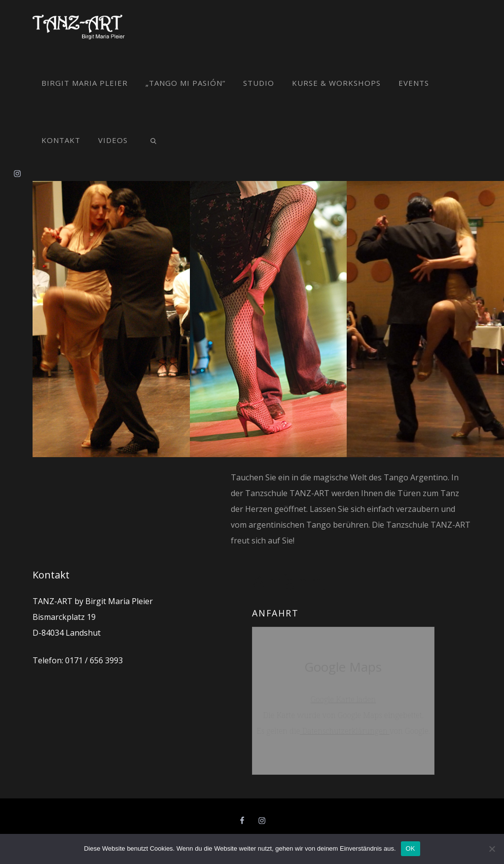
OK (411, 848)
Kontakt (61, 140)
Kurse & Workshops (336, 83)
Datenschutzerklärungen (345, 731)
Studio (259, 83)
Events (414, 83)
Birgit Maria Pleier (85, 83)
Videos (113, 140)
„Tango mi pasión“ (185, 83)
